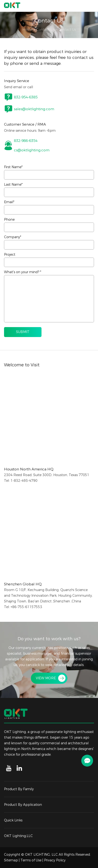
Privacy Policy (55, 860)
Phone (9, 220)
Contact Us (45, 30)
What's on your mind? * (23, 272)
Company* (13, 237)
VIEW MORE (46, 678)
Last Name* (13, 185)
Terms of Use (31, 860)
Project (10, 255)
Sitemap (11, 860)
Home (27, 30)
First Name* (13, 167)
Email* (9, 202)
